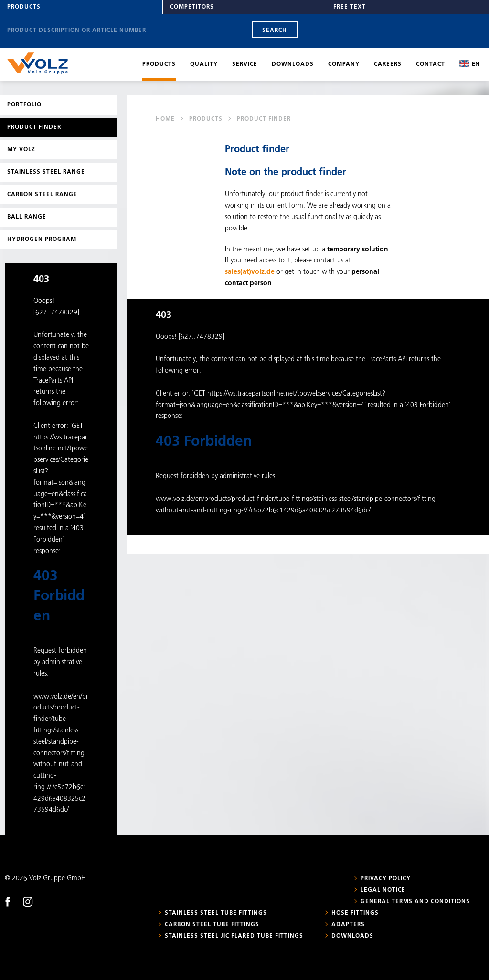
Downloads (293, 64)
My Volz (21, 150)
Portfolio (24, 105)
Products (24, 7)
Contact (431, 64)
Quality (204, 64)
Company (344, 64)
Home (165, 119)
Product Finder (34, 127)
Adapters (348, 925)
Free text (350, 7)
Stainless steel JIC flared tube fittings (234, 936)
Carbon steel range (42, 195)
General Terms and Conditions (415, 902)
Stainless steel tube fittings (216, 913)
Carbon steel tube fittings (212, 925)
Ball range (27, 217)
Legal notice (383, 890)
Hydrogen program (42, 240)
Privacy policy (386, 879)
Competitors (192, 7)
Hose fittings (355, 913)
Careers (388, 64)
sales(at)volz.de (250, 272)
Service (245, 64)
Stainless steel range (46, 172)
